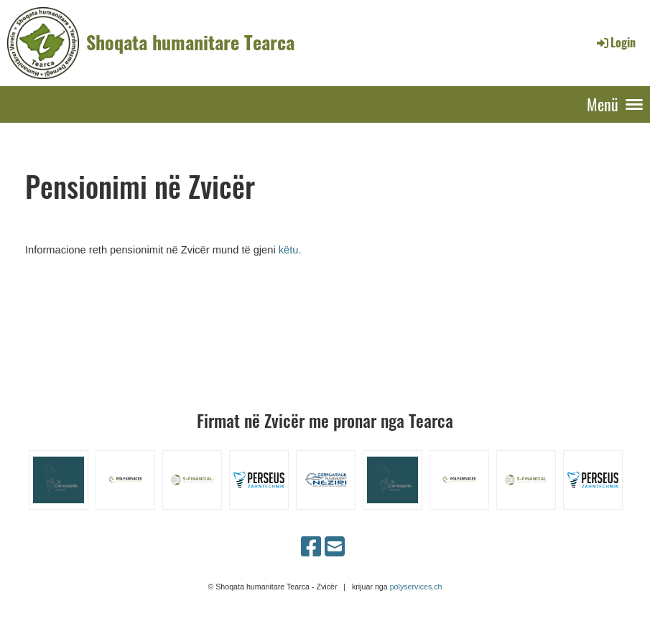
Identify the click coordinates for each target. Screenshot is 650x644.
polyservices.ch (416, 587)
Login (615, 42)
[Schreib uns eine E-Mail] (335, 547)
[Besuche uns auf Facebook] (311, 547)
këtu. (290, 250)
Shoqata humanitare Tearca (190, 42)
